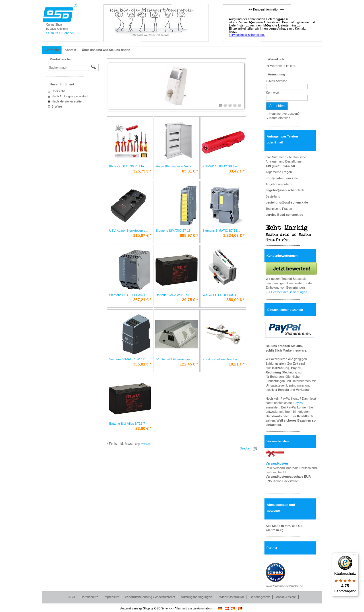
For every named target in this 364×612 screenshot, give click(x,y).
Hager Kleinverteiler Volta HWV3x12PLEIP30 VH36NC (194, 166)
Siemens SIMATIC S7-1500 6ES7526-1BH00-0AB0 (191, 231)
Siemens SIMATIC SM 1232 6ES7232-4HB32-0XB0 (145, 359)
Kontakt (70, 50)
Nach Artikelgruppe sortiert (70, 96)
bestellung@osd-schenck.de (287, 202)
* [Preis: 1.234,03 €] (234, 235)
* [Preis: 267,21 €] (142, 300)
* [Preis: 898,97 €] (189, 235)
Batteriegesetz (260, 597)
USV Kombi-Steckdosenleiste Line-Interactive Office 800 (148, 231)
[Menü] (355, 556)
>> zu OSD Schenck (60, 33)
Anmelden (277, 106)
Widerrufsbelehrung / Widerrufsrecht (150, 597)
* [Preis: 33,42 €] (237, 171)
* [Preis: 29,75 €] (190, 300)
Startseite (52, 50)
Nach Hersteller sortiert (67, 101)
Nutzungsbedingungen (197, 597)
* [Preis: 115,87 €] (142, 235)
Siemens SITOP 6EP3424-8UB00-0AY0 (137, 295)
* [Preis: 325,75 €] (142, 171)
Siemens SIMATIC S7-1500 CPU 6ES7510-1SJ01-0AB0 (241, 231)
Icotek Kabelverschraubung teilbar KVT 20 (232, 359)
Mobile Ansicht (286, 597)
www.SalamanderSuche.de (284, 586)
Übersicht (58, 91)
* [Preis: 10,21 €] (237, 364)
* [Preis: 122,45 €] (189, 364)
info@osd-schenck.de (282, 178)
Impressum (111, 597)
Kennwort (272, 93)
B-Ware (57, 106)
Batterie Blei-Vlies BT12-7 (127, 424)
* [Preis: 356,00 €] (235, 300)
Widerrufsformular (232, 597)
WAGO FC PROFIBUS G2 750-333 (227, 295)
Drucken (246, 448)
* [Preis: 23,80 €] (143, 428)
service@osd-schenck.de (284, 215)
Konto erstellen (280, 118)
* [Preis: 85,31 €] (190, 171)
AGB (72, 597)
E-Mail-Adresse (277, 81)
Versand (146, 444)
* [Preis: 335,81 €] (142, 364)
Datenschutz (89, 597)
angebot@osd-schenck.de (285, 190)
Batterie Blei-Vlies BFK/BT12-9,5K (180, 295)
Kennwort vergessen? (284, 114)
